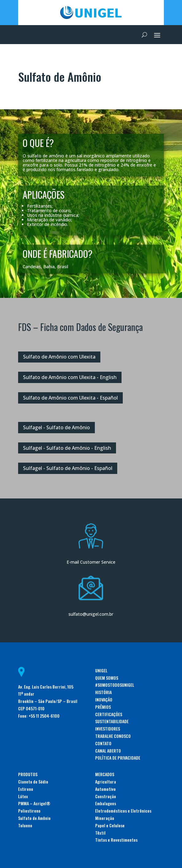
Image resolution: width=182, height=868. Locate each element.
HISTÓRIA (103, 692)
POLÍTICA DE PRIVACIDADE (118, 758)
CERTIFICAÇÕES (109, 714)
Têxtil (100, 833)
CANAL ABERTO (108, 751)
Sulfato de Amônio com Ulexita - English (70, 377)
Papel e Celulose (110, 825)
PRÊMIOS (103, 707)
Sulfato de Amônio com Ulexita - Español (70, 398)
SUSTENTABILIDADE (112, 721)
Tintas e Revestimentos (116, 840)
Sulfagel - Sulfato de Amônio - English (67, 448)
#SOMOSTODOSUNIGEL (115, 685)
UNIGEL (101, 670)
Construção (106, 796)
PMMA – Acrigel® (34, 803)
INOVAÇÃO (104, 699)
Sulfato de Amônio (34, 818)
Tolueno (25, 825)
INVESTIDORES (108, 729)
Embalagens (106, 803)
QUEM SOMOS (107, 678)
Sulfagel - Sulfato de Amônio (56, 427)
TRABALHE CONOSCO (113, 736)
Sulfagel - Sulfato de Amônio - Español (68, 468)
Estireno (26, 789)
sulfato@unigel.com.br (91, 614)
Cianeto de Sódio (33, 782)
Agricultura (106, 782)
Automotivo (105, 789)
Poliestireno (29, 811)
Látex (23, 796)
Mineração (105, 818)
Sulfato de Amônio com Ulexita (59, 357)
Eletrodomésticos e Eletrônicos (123, 811)
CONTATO (103, 743)
